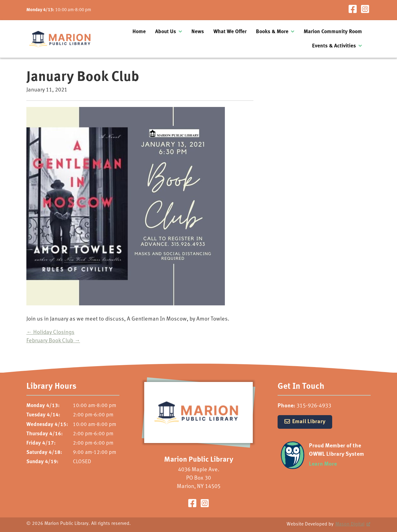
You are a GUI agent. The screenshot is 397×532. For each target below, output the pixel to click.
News (198, 32)
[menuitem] (139, 32)
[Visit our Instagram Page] (365, 10)
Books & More (272, 32)
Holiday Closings (50, 332)
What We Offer (230, 32)
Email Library (309, 422)
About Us (166, 32)
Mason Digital (350, 524)
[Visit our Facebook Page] (353, 10)
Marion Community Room (333, 32)
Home (139, 32)
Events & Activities (334, 46)
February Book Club (53, 341)
